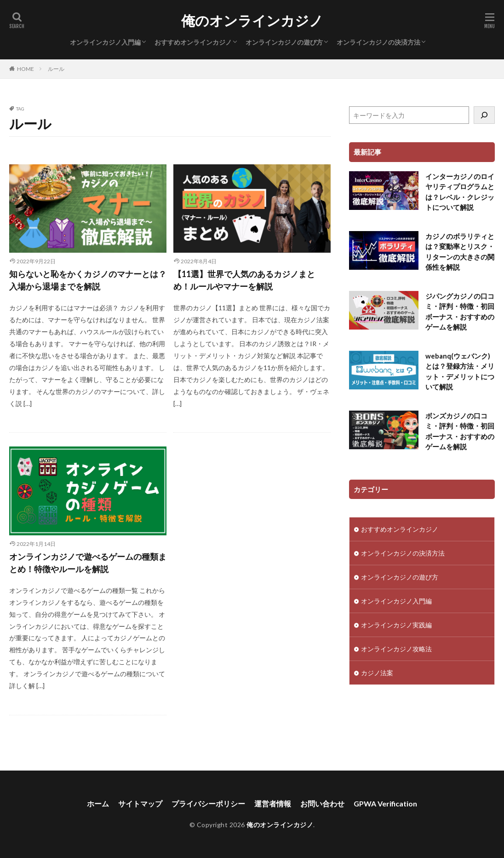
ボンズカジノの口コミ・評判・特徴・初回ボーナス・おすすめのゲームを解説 (460, 431)
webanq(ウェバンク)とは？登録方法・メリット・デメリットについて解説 (460, 371)
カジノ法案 (377, 673)
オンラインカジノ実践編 (396, 625)
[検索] (484, 115)
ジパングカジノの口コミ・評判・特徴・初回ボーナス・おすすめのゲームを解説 (460, 312)
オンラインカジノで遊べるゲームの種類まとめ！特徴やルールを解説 (88, 563)
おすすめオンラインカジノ (193, 42)
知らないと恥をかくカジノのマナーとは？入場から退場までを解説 (88, 280)
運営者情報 (273, 803)
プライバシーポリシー (208, 803)
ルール (56, 69)
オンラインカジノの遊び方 (284, 42)
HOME (26, 69)
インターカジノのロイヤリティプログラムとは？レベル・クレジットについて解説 (460, 192)
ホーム (98, 803)
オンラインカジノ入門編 (105, 42)
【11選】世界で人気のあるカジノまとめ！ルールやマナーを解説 (244, 280)
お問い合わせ (322, 803)
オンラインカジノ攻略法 (396, 649)
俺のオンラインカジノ (252, 21)
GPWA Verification (385, 803)
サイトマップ (140, 803)
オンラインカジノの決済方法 (378, 42)
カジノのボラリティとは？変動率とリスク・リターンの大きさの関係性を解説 (460, 252)
